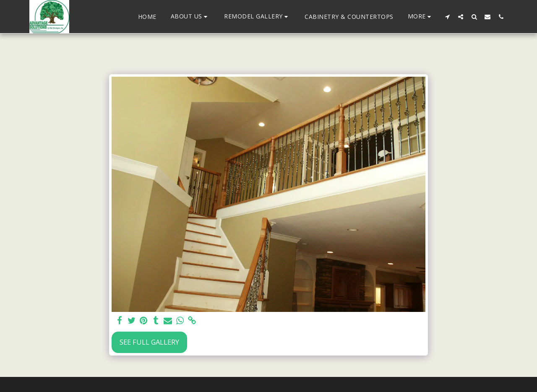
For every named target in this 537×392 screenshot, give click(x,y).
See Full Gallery (149, 342)
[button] (190, 17)
